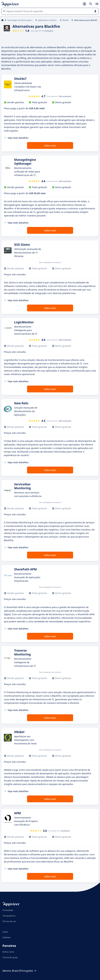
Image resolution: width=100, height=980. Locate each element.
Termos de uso (9, 921)
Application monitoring (48, 20)
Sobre (5, 932)
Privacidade (8, 910)
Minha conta (8, 952)
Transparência (9, 916)
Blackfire (67, 20)
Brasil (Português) (24, 971)
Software (7, 937)
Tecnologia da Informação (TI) (21, 20)
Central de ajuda (10, 957)
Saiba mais (50, 145)
